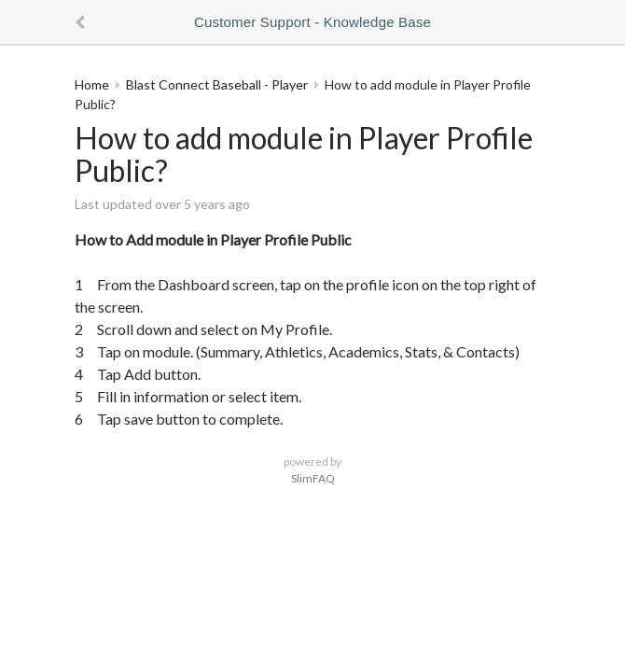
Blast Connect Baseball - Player (217, 84)
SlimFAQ (313, 478)
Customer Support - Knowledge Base (312, 22)
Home (92, 84)
